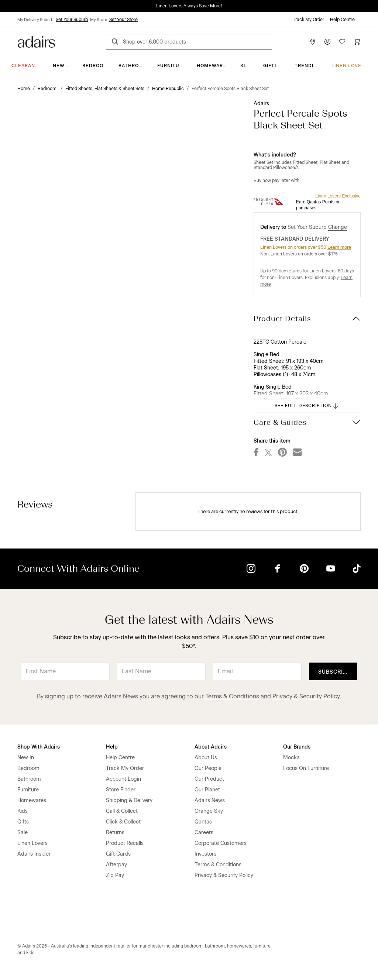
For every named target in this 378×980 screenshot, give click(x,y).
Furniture (172, 66)
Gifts (23, 822)
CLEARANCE (27, 66)
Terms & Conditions (232, 696)
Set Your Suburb (72, 20)
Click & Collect (123, 822)
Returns (115, 833)
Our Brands (297, 747)
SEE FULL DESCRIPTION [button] (307, 406)
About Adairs (211, 747)
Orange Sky (209, 811)
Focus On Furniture (306, 768)
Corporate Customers (221, 843)
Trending (308, 66)
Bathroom (133, 66)
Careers (204, 833)
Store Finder (121, 790)
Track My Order (308, 20)
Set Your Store (123, 20)
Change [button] (338, 227)
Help (112, 747)
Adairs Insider (34, 854)
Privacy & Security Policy (306, 696)
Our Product (209, 779)
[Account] (327, 42)
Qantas (203, 822)
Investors (205, 854)
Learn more (339, 247)
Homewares (213, 66)
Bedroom (95, 66)
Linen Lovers (350, 66)
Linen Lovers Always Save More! (189, 6)
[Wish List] (342, 42)
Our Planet (207, 790)
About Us (206, 758)
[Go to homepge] (36, 41)
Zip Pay (115, 875)
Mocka (291, 758)
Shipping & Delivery (129, 800)
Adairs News (210, 800)
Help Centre (342, 20)
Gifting (273, 66)
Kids (246, 66)
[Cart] (357, 42)
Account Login (123, 779)
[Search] (116, 43)
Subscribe (334, 672)
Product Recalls (125, 843)
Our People (208, 768)
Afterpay (116, 865)
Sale (23, 833)
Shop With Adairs (39, 747)
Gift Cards (118, 854)
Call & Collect (122, 811)
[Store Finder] (313, 42)
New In (62, 66)
